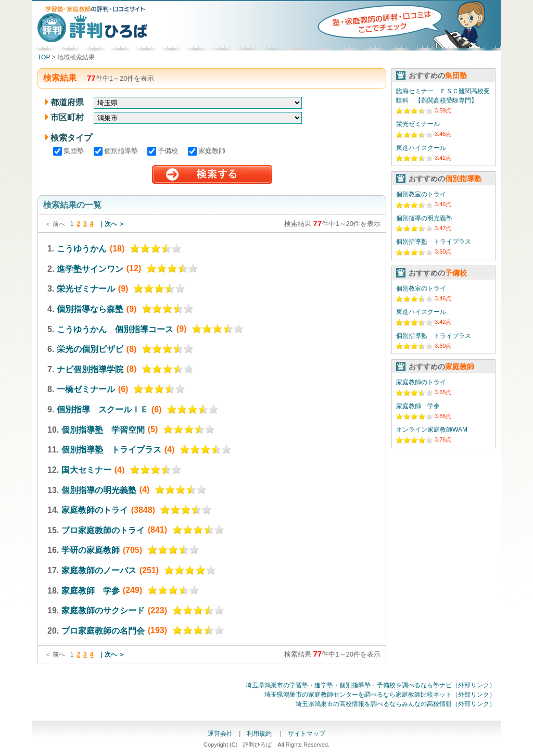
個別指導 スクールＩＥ (103, 410)
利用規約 (260, 734)
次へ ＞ (115, 224)
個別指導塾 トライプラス (111, 450)
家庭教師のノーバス (99, 570)
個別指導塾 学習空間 (103, 429)
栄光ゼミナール (86, 289)
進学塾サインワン (90, 268)
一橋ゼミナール (86, 389)
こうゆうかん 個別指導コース (115, 329)
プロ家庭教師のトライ (103, 530)
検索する (212, 175)
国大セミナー (86, 470)
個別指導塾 (117, 151)
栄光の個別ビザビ (90, 349)
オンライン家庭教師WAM (432, 430)
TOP (44, 57)
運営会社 (220, 734)
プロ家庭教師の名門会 (103, 630)
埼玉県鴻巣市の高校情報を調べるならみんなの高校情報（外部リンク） (396, 704)
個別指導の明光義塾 (99, 490)
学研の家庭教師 (91, 550)
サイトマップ (307, 734)
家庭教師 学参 (91, 590)
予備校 (164, 151)
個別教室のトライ (421, 194)
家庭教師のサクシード (103, 610)
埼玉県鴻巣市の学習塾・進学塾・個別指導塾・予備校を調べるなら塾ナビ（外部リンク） (371, 685)
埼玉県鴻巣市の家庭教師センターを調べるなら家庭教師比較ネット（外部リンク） (380, 695)
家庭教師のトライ (95, 510)
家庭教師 (207, 151)
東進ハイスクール (421, 148)
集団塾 (69, 151)
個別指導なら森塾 (90, 309)
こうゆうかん (82, 249)
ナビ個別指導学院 (90, 369)
